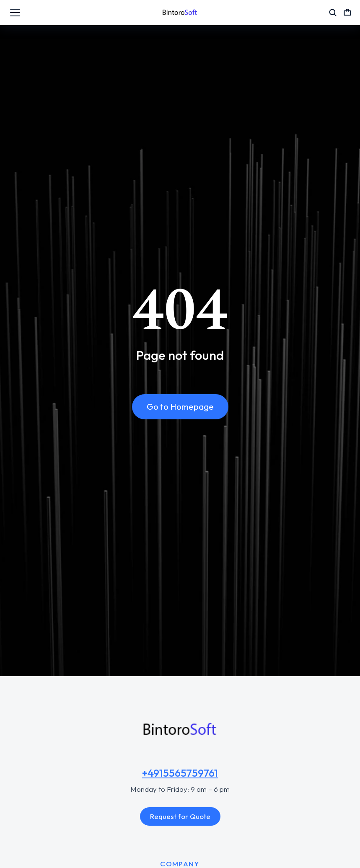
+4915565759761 (180, 773)
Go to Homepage (180, 407)
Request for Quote (180, 816)
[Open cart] (347, 13)
